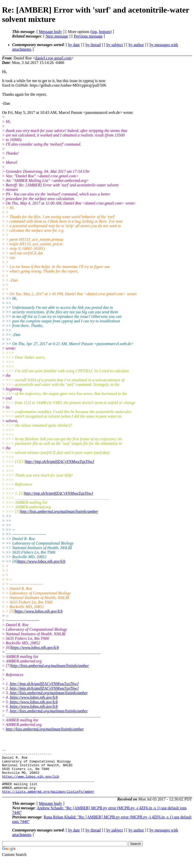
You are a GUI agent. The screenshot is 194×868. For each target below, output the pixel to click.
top (94, 32)
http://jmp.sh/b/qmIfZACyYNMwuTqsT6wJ (60, 462)
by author (136, 45)
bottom (104, 32)
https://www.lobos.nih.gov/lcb (41, 561)
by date (74, 45)
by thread (93, 45)
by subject (115, 45)
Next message (57, 36)
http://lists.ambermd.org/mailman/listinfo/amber (59, 511)
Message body (50, 32)
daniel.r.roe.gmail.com (53, 58)
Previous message (88, 36)
